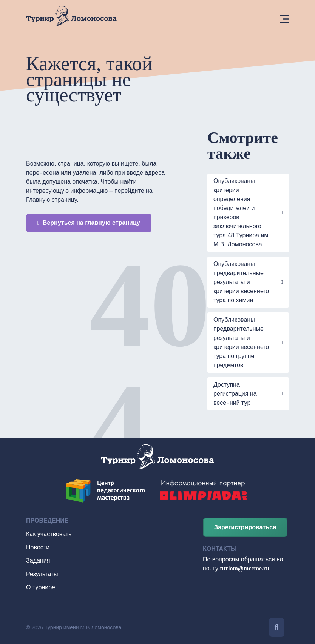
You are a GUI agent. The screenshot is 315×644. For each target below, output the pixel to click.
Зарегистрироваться (245, 527)
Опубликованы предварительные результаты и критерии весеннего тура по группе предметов (241, 342)
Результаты (42, 573)
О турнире (41, 585)
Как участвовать (49, 534)
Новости (38, 546)
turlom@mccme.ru (245, 568)
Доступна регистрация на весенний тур (235, 394)
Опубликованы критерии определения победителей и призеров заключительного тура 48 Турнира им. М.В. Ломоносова (242, 213)
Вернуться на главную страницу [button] (89, 223)
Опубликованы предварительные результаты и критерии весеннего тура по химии (241, 282)
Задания (38, 559)
